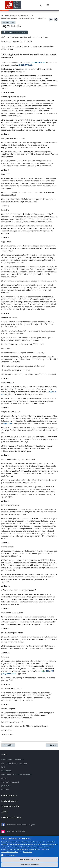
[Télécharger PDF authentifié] (15, 32)
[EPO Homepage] (13, 5)
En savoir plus (27, 852)
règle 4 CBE (8, 423)
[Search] (41, 5)
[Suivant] (52, 745)
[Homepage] (2, 16)
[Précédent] (8, 745)
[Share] (56, 19)
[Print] (51, 19)
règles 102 (45, 671)
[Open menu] (8, 23)
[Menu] (48, 5)
